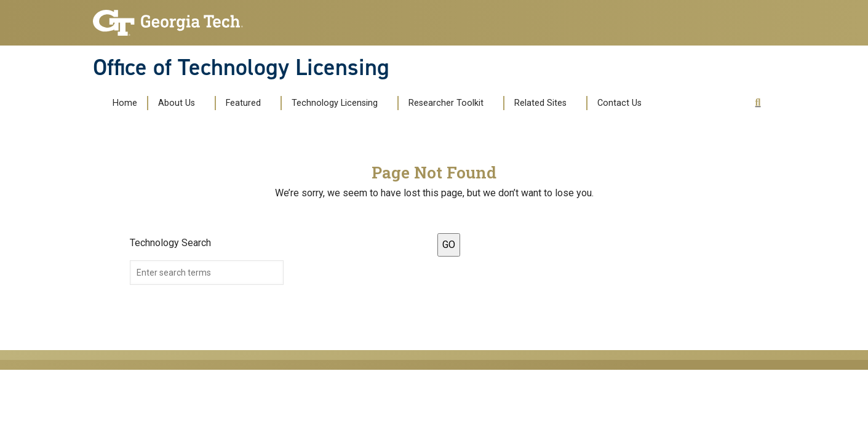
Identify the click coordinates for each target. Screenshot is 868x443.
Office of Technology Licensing (241, 67)
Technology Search (170, 243)
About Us (177, 103)
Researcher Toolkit (446, 103)
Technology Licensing (335, 103)
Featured (243, 103)
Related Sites (540, 103)
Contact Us (619, 103)
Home (125, 103)
